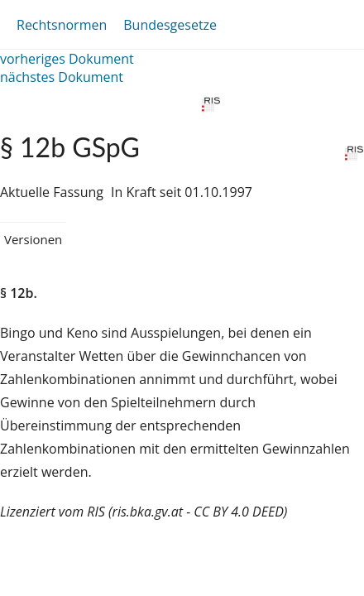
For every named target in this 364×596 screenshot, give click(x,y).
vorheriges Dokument (67, 59)
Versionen (33, 239)
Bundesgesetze (170, 25)
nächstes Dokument (62, 77)
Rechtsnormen (62, 25)
